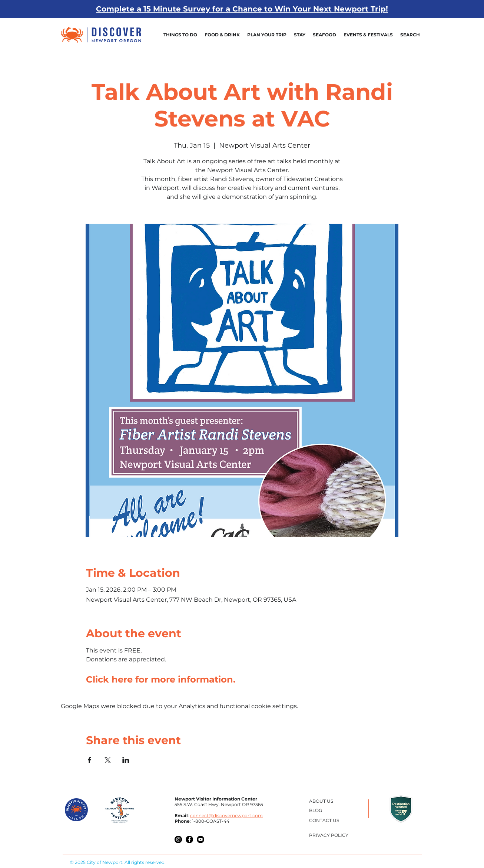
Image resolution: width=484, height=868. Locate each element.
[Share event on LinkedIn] (126, 760)
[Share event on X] (108, 760)
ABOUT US (321, 801)
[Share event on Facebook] (89, 760)
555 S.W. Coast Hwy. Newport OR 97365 (219, 804)
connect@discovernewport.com (226, 816)
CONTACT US (324, 820)
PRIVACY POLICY (329, 835)
